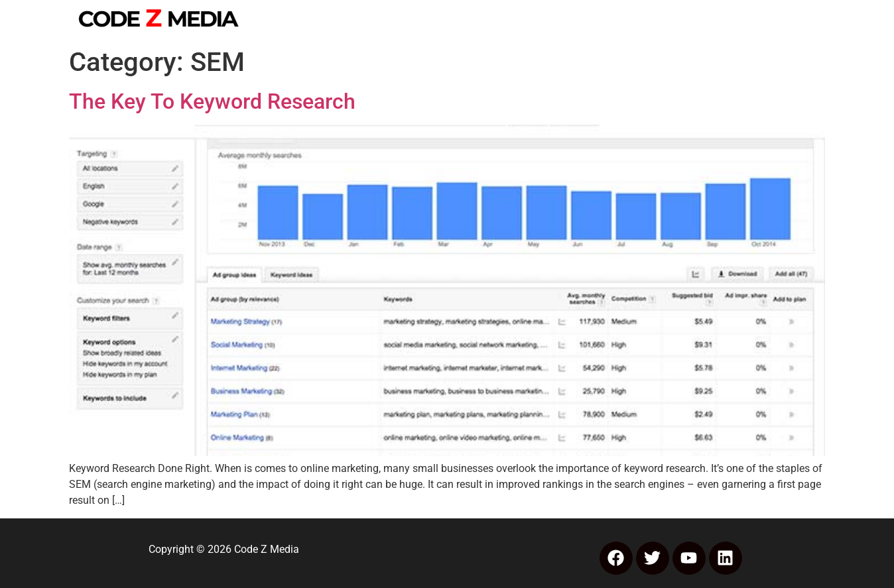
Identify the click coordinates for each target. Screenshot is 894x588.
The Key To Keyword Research (212, 101)
